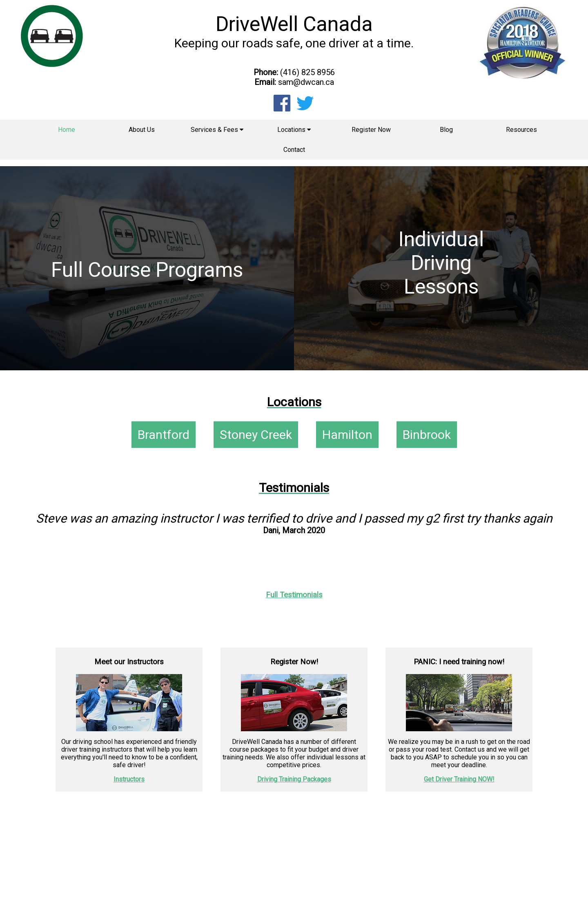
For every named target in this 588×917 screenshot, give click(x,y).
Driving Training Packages (294, 779)
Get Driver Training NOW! (459, 779)
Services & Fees (217, 130)
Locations (294, 130)
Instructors (129, 779)
